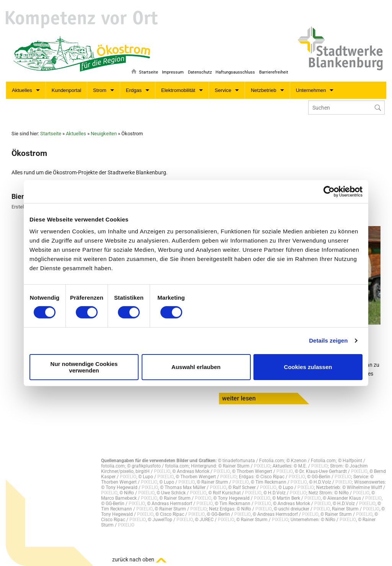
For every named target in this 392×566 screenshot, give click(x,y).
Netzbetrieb (263, 90)
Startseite (144, 71)
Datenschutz (197, 71)
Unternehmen (311, 90)
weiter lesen (239, 398)
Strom (100, 90)
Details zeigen (328, 340)
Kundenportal (66, 90)
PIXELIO (262, 466)
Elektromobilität (178, 90)
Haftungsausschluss (234, 71)
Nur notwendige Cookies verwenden (84, 367)
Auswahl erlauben (196, 367)
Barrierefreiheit (274, 71)
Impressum (169, 71)
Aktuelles (22, 90)
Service (223, 90)
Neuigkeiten (104, 134)
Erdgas (134, 90)
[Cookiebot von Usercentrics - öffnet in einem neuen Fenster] (329, 191)
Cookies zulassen (308, 367)
